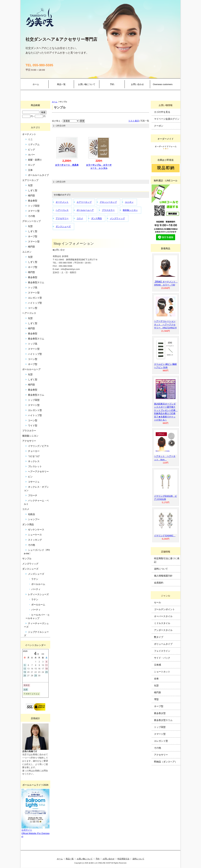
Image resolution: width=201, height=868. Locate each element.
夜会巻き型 (160, 713)
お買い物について (87, 84)
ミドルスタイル (162, 623)
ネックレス (34, 461)
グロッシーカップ (108, 202)
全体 (156, 679)
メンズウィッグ (117, 218)
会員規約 (159, 583)
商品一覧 (61, 84)
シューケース (35, 535)
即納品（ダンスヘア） (166, 762)
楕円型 (31, 196)
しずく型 (33, 190)
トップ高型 (34, 206)
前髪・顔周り (35, 160)
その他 (31, 216)
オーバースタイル (163, 616)
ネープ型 (33, 236)
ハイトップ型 (35, 303)
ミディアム (34, 144)
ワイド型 (33, 426)
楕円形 (158, 692)
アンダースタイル (163, 630)
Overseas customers (163, 84)
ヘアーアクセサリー (38, 472)
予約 (112, 84)
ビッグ (31, 150)
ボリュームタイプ (163, 644)
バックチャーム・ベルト (36, 502)
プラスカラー (108, 210)
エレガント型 (35, 298)
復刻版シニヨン (130, 210)
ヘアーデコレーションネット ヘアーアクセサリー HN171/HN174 (165, 324)
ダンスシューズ (63, 226)
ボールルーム (38, 584)
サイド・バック (162, 658)
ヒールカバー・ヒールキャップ (38, 617)
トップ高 (33, 288)
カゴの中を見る (162, 112)
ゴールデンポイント (164, 609)
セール (158, 602)
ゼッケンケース (36, 530)
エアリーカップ (84, 202)
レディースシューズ (38, 594)
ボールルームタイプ (38, 175)
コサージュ (34, 482)
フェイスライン (162, 651)
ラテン (35, 579)
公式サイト (27, 830)
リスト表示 (134, 121)
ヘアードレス (62, 210)
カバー (31, 155)
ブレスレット (35, 466)
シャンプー (34, 519)
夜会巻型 (33, 201)
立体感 (158, 665)
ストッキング (35, 540)
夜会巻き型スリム (163, 720)
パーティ (36, 589)
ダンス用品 (96, 218)
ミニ (30, 139)
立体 (30, 170)
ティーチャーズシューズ (36, 625)
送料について (161, 569)
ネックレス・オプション (36, 489)
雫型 (156, 699)
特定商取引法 (123, 859)
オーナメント (62, 202)
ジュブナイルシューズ (36, 634)
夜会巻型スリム (36, 282)
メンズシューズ (36, 574)
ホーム (36, 84)
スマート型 (34, 211)
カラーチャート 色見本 (67, 165)
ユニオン (129, 202)
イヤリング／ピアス (38, 446)
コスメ (80, 218)
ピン (30, 477)
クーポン (159, 126)
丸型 (30, 185)
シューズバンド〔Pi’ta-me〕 (37, 552)
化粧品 (31, 514)
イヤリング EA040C (165, 536)
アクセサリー (62, 218)
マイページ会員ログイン (167, 119)
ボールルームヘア (85, 210)
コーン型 (33, 308)
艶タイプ (159, 637)
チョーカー (34, 451)
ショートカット (162, 672)
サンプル (27, 559)
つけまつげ (34, 456)
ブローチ (33, 495)
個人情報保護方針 (163, 576)
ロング (31, 165)
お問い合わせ (137, 84)
